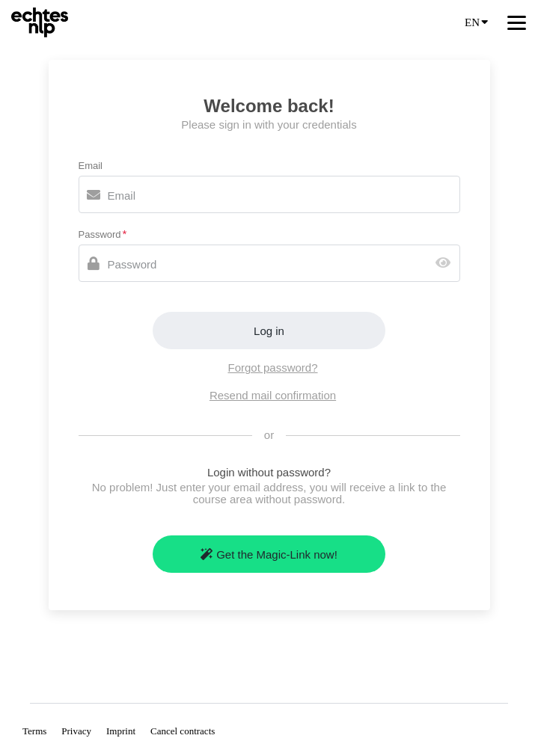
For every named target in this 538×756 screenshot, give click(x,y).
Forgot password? (272, 368)
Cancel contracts (183, 731)
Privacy (76, 731)
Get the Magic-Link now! (269, 554)
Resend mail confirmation (273, 395)
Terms (34, 731)
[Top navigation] (517, 22)
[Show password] (446, 264)
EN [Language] (476, 21)
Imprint (121, 731)
